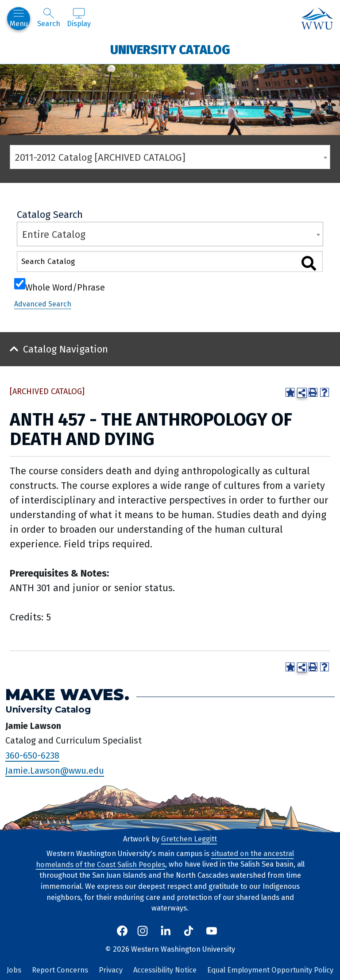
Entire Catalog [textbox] (54, 234)
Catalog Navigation (66, 349)
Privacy (111, 970)
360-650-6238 (32, 755)
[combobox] (170, 157)
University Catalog (170, 49)
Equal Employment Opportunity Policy (270, 970)
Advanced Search (43, 304)
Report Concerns (60, 970)
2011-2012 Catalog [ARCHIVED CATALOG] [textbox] (100, 157)
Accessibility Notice (165, 970)
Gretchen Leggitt (189, 839)
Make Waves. (67, 695)
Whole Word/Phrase (65, 287)
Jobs (14, 970)
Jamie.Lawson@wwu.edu (55, 771)
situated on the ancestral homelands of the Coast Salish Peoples (165, 859)
